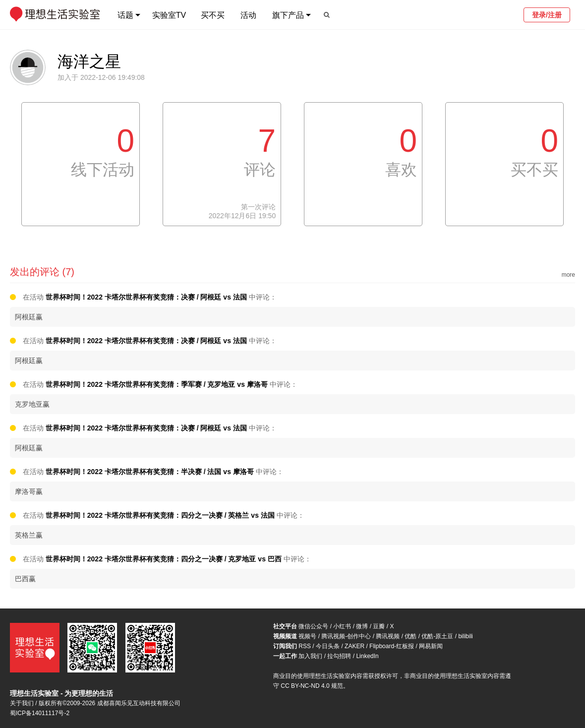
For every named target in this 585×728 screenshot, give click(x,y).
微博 (362, 626)
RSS (305, 646)
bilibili (465, 636)
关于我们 (22, 703)
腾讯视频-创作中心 (346, 636)
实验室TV (169, 15)
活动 (248, 15)
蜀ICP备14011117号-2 (40, 713)
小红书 (342, 626)
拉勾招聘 (339, 656)
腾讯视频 (388, 636)
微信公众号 (313, 626)
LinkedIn (367, 656)
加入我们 (310, 656)
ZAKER (354, 646)
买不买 (213, 15)
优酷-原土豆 (437, 636)
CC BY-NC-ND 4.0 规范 (312, 686)
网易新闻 (431, 646)
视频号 (307, 636)
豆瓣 (379, 626)
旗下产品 (288, 15)
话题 (125, 15)
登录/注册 (547, 15)
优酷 (410, 636)
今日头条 (328, 646)
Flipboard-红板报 (392, 646)
